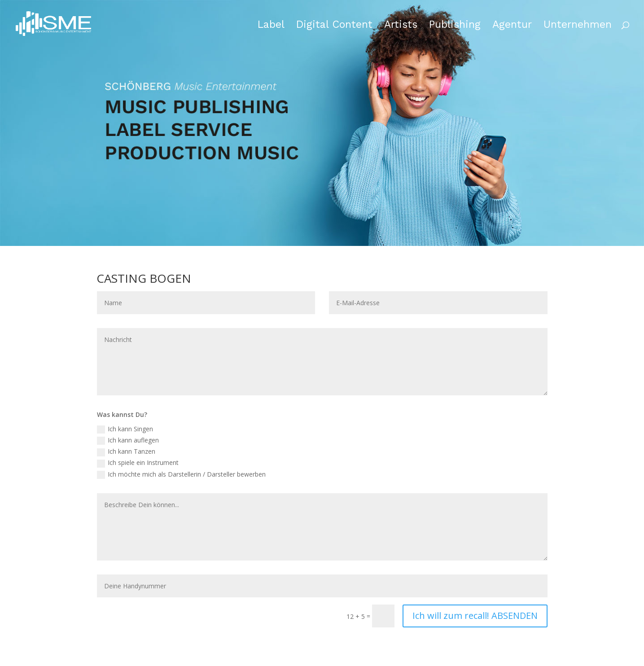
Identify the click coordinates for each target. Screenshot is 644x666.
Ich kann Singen (125, 429)
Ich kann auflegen (128, 440)
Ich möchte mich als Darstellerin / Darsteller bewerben (181, 474)
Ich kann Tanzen (126, 451)
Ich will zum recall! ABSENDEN (475, 616)
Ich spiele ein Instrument (138, 463)
